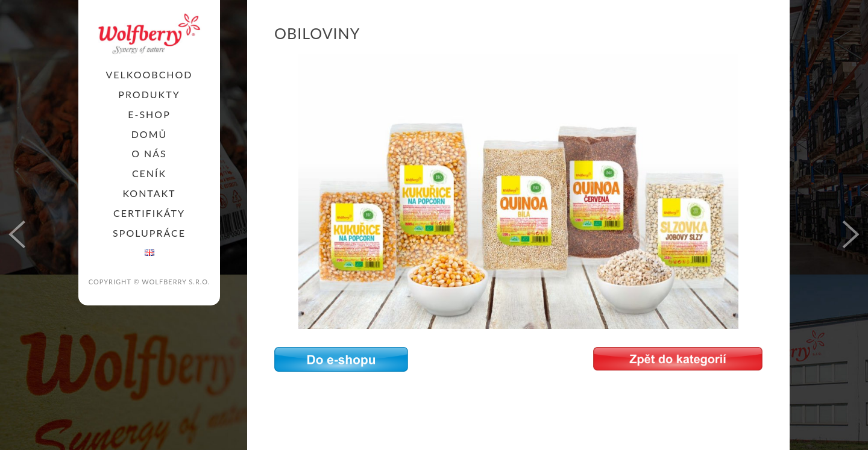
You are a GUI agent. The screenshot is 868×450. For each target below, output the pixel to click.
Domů (149, 134)
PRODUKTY (149, 94)
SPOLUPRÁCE (149, 233)
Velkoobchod (149, 74)
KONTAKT (149, 193)
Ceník (149, 173)
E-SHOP (149, 114)
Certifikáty (149, 213)
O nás (149, 153)
